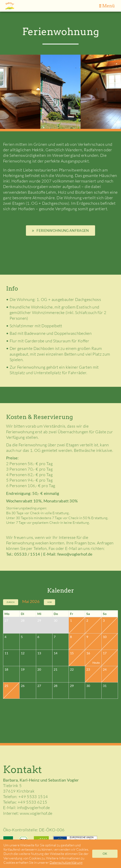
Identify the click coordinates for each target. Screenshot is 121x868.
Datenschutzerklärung (66, 862)
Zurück (11, 602)
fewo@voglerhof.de (75, 554)
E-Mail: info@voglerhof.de (27, 808)
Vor (49, 602)
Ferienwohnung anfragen (60, 231)
